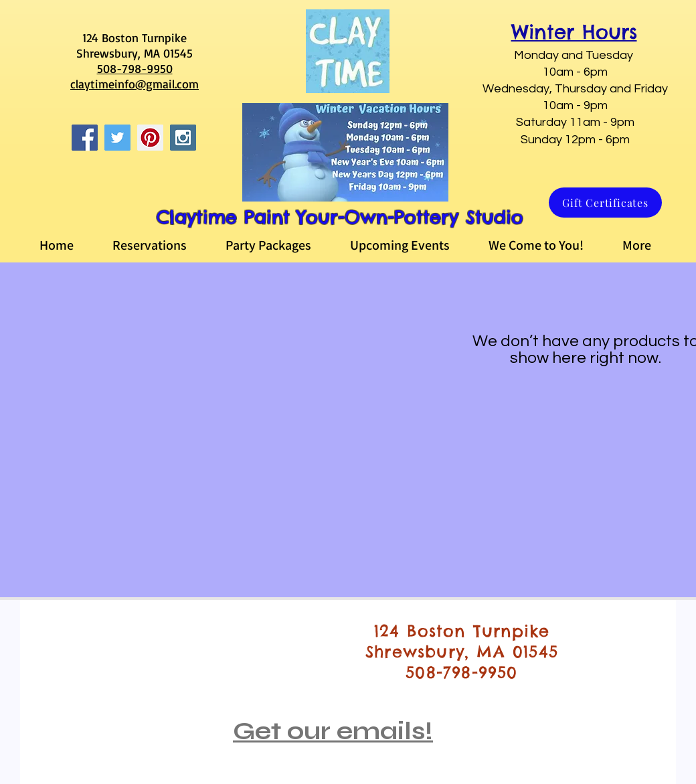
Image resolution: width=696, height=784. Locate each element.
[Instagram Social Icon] (183, 138)
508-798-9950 (135, 68)
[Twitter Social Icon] (117, 138)
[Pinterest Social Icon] (150, 138)
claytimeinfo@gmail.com (135, 84)
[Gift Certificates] (605, 203)
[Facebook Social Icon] (85, 138)
